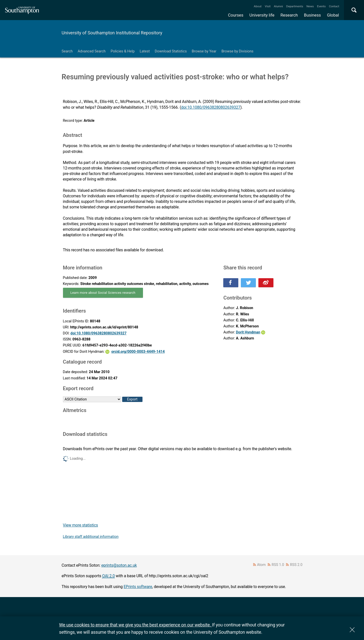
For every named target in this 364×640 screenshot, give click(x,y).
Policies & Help (123, 51)
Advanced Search (92, 51)
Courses (236, 15)
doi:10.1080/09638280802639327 (211, 107)
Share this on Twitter (248, 283)
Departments (295, 6)
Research (289, 15)
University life (262, 15)
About (258, 6)
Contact (334, 6)
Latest (145, 51)
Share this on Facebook (231, 283)
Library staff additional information (91, 537)
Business (313, 15)
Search (67, 51)
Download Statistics (171, 51)
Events (321, 6)
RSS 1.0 (278, 565)
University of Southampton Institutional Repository (112, 33)
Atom (261, 565)
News (310, 6)
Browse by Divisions (238, 51)
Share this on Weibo (266, 283)
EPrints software (138, 587)
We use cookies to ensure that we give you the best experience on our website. (136, 625)
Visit (268, 6)
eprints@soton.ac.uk (119, 565)
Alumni (278, 6)
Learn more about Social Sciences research (103, 293)
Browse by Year (204, 51)
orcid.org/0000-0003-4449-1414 (138, 352)
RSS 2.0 (296, 565)
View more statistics (81, 525)
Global (333, 15)
